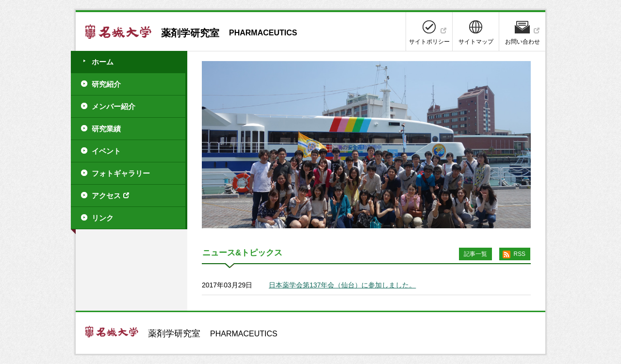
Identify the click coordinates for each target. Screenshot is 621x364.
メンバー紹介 (114, 106)
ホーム (103, 62)
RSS (520, 254)
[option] (366, 145)
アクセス (106, 196)
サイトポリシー (429, 42)
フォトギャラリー (121, 173)
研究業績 (106, 129)
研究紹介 (106, 84)
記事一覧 (475, 254)
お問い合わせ (523, 42)
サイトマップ (476, 42)
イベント (106, 151)
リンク (103, 218)
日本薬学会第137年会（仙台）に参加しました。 (342, 285)
